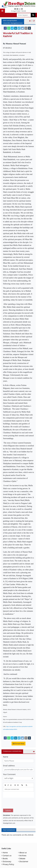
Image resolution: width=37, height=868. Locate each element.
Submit (8, 801)
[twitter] (12, 28)
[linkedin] (16, 28)
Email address (9, 766)
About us (23, 843)
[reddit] (22, 28)
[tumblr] (29, 28)
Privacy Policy (8, 855)
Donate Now (18, 744)
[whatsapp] (9, 28)
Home (5, 843)
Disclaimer (24, 852)
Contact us (7, 846)
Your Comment (9, 774)
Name (6, 757)
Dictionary (7, 852)
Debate (22, 849)
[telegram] (19, 28)
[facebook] (5, 28)
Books (5, 849)
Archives (23, 846)
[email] (26, 28)
